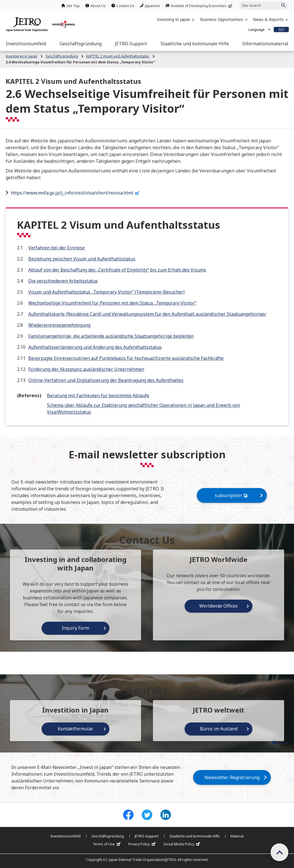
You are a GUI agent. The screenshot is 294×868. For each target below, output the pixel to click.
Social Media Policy (182, 844)
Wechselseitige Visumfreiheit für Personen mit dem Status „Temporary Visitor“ (112, 303)
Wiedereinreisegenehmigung (59, 325)
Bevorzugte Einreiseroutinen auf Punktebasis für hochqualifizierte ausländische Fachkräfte (126, 358)
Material (237, 836)
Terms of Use (107, 844)
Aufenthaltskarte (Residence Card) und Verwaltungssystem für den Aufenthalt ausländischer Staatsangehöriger (147, 314)
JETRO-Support (147, 836)
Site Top (73, 6)
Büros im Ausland (219, 729)
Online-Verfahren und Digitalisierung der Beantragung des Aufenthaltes (106, 380)
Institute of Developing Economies (202, 6)
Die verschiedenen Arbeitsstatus (63, 281)
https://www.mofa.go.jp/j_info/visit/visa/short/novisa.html (76, 193)
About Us (98, 6)
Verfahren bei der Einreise (57, 248)
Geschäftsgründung (108, 836)
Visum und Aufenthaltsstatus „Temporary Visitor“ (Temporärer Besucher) (106, 292)
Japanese (153, 6)
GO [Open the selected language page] (281, 29)
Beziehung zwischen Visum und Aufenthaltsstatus (82, 259)
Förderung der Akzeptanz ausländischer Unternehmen (86, 369)
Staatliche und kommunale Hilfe (194, 836)
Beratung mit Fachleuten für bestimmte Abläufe (98, 395)
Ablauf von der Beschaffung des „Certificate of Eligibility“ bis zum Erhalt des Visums (117, 270)
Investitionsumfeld (65, 836)
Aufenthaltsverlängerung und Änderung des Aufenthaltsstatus (95, 347)
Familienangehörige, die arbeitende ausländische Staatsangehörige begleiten (111, 336)
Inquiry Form (75, 628)
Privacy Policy (143, 844)
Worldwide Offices (219, 606)
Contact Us (125, 6)
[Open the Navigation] (26, 44)
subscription (232, 495)
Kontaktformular (75, 729)
